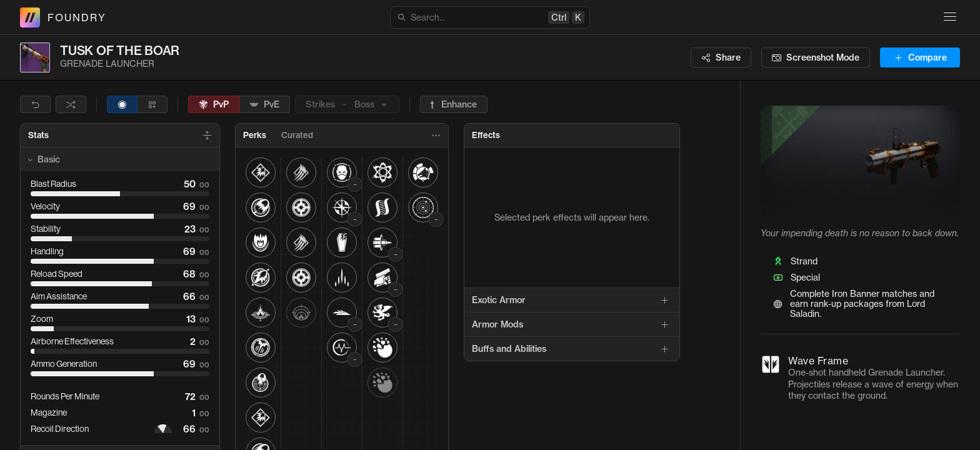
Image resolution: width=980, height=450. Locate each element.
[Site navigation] (950, 16)
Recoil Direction (60, 429)
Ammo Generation (64, 364)
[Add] (664, 300)
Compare (920, 57)
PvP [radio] (214, 104)
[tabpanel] (572, 254)
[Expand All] (207, 136)
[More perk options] (436, 136)
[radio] (122, 104)
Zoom (42, 319)
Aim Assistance (59, 296)
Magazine (49, 412)
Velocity (45, 206)
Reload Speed (57, 274)
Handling (47, 251)
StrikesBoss (347, 104)
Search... (491, 17)
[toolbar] (256, 104)
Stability (46, 229)
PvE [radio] (264, 104)
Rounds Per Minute (65, 396)
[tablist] (342, 136)
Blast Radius (53, 184)
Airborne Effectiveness (72, 341)
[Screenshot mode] (816, 57)
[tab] (38, 135)
